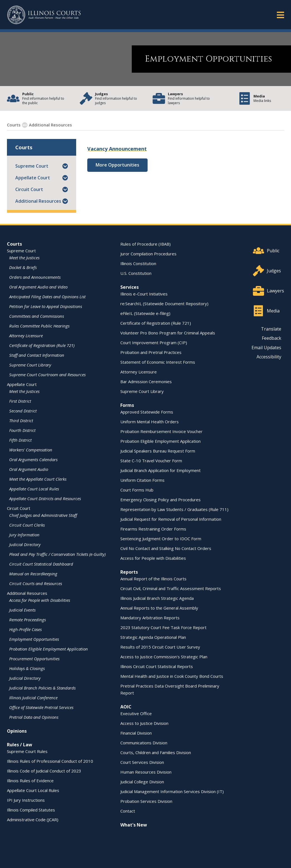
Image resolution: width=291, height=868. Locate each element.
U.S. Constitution (136, 273)
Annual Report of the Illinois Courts (153, 578)
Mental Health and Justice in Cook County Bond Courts (172, 676)
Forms (127, 405)
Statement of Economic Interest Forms (158, 362)
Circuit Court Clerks (27, 525)
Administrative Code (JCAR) (33, 819)
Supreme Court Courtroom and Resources (47, 374)
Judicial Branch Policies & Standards (42, 688)
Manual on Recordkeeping (33, 573)
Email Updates (266, 347)
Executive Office (136, 713)
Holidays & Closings (27, 668)
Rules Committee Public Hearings (39, 326)
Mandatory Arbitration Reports (150, 617)
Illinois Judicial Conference (33, 697)
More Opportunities (117, 165)
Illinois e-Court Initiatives (144, 294)
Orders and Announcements (35, 277)
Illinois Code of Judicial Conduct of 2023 (44, 771)
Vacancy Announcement (117, 148)
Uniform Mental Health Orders (150, 421)
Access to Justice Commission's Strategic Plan (164, 656)
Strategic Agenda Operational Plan (153, 637)
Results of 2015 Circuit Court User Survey (160, 647)
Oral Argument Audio (29, 469)
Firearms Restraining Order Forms (153, 529)
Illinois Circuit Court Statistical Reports (157, 666)
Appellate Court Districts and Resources (45, 498)
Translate (271, 329)
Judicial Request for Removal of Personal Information (171, 519)
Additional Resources (38, 201)
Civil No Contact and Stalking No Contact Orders (166, 548)
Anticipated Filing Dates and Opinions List (47, 296)
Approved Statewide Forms (147, 412)
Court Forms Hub (137, 490)
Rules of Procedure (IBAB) (145, 244)
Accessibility (269, 356)
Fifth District (20, 440)
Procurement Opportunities (34, 658)
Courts (14, 244)
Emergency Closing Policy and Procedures (161, 499)
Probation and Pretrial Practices (151, 352)
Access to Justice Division (144, 723)
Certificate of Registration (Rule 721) (42, 345)
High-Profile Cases (25, 629)
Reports (129, 572)
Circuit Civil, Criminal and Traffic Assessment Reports (171, 588)
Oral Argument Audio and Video (38, 287)
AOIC (126, 706)
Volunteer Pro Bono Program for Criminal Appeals (168, 332)
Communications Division (144, 742)
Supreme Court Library (30, 365)
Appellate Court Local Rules (34, 488)
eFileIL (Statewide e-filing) (145, 313)
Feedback (272, 338)
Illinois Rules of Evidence (30, 780)
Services (130, 287)
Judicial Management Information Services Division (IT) (172, 791)
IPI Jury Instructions (26, 800)
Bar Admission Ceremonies (146, 381)
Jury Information (24, 534)
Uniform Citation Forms (142, 480)
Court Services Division (142, 762)
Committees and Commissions (37, 316)
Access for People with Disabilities (40, 600)
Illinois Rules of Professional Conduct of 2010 (50, 761)
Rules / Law (20, 744)
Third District (21, 420)
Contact (128, 811)
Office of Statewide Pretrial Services (41, 707)
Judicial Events (22, 610)
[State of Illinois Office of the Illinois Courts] (44, 15)
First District (20, 401)
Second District (23, 410)
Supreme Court (32, 166)
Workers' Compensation (31, 449)
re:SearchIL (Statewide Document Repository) (164, 303)
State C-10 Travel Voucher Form (151, 460)
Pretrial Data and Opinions (34, 717)
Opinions (17, 731)
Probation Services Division (146, 801)
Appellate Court (33, 177)
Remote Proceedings (28, 619)
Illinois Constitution (138, 263)
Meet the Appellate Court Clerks (38, 479)
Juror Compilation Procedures (148, 253)
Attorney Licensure (26, 335)
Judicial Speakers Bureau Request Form (158, 451)
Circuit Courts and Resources (36, 583)
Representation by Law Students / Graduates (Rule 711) (174, 509)
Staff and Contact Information (37, 355)
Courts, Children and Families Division (156, 752)
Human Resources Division (146, 772)
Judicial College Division (142, 781)
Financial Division (136, 733)
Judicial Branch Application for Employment (161, 470)
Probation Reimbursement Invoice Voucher (161, 431)
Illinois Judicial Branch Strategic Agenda (157, 598)
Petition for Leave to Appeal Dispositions (46, 306)
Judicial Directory (25, 544)
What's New (134, 825)
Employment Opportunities (101, 124)
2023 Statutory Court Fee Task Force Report (163, 627)
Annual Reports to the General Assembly (159, 608)
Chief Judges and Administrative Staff (43, 515)
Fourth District (22, 430)
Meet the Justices (24, 257)
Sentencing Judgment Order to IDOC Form (161, 538)
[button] (65, 166)
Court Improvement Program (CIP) (154, 342)
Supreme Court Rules (27, 751)
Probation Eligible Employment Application (48, 649)
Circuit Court (29, 189)
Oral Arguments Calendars (33, 459)
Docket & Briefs (23, 267)
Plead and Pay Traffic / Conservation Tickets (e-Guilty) (57, 554)
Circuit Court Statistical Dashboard (41, 564)
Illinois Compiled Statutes (31, 810)
